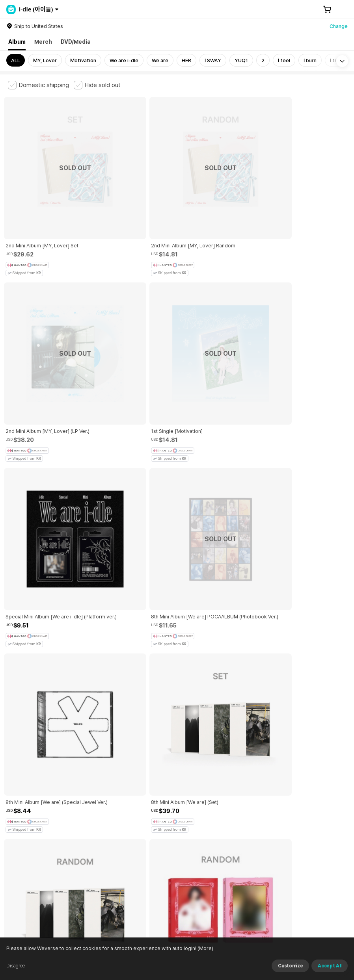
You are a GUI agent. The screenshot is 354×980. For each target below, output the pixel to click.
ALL (16, 60)
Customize (290, 966)
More (177, 771)
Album (17, 42)
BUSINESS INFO (141, 870)
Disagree (16, 966)
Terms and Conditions (30, 826)
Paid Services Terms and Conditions (104, 826)
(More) (205, 948)
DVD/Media (76, 42)
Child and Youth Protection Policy (192, 826)
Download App (326, 929)
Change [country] (339, 26)
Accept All (330, 966)
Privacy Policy (254, 826)
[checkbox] (38, 85)
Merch (43, 42)
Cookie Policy (294, 826)
